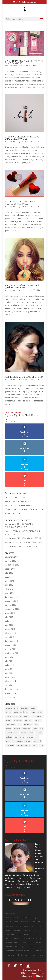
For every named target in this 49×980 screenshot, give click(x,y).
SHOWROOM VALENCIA (27, 546)
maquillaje (26, 729)
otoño (31, 733)
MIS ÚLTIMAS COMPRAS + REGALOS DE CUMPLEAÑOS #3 (24, 62)
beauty (34, 708)
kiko (7, 725)
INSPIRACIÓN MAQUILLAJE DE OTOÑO (24, 377)
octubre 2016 (10, 561)
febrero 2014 (10, 681)
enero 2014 (10, 685)
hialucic (8, 720)
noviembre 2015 (12, 601)
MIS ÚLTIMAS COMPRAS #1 (29, 538)
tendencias (10, 741)
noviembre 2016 (12, 557)
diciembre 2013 (11, 689)
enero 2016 (10, 593)
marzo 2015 (10, 629)
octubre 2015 (10, 605)
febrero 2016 (10, 589)
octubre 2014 (10, 649)
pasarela (39, 733)
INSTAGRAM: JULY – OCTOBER (18, 501)
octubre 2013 (10, 697)
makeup (17, 729)
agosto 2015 (10, 613)
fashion (26, 716)
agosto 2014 (10, 657)
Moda (35, 729)
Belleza (8, 712)
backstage (25, 708)
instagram (29, 720)
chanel (33, 712)
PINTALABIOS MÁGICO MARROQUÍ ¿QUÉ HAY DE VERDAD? (22, 287)
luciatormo (13, 66)
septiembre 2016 (12, 565)
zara (41, 745)
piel (16, 737)
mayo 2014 (9, 669)
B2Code (39, 976)
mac (36, 725)
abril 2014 (9, 673)
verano (28, 745)
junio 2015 (9, 621)
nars (41, 729)
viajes (35, 745)
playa (22, 737)
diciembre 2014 (11, 641)
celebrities (24, 712)
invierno (38, 720)
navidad (9, 733)
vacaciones (10, 745)
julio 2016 (9, 573)
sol (37, 737)
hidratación (18, 720)
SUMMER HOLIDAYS (13, 513)
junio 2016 (9, 577)
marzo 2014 (10, 677)
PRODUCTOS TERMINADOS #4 (18, 505)
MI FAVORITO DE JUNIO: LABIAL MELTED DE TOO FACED (20, 203)
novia (16, 733)
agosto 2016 (10, 569)
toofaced (37, 741)
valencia (20, 745)
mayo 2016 (9, 581)
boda (16, 712)
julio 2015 (9, 617)
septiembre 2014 (12, 653)
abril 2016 (9, 585)
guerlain (39, 716)
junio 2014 (9, 665)
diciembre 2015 (11, 597)
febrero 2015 (10, 633)
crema (19, 716)
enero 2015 (10, 637)
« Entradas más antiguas (15, 412)
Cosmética (10, 716)
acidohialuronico (12, 708)
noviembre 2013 (12, 693)
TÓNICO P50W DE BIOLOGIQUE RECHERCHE (24, 509)
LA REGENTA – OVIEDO (15, 497)
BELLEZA (36, 66)
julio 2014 (9, 661)
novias (23, 733)
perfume (9, 737)
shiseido (30, 737)
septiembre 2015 (12, 609)
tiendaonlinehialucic (24, 741)
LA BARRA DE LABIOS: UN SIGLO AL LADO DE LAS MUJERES (22, 138)
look (20, 725)
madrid (8, 729)
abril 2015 (9, 625)
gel (33, 716)
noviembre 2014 (12, 645)
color (40, 712)
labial (13, 725)
